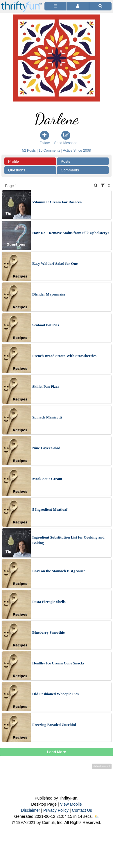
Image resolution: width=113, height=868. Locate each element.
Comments (70, 170)
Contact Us (82, 810)
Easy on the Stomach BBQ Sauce (59, 571)
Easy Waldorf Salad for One (55, 263)
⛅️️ (96, 816)
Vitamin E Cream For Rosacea (57, 202)
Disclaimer (30, 810)
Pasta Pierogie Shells (49, 602)
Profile (14, 161)
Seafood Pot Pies (46, 325)
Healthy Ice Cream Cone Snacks (58, 663)
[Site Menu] (55, 6)
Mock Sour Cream (47, 479)
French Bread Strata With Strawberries (64, 356)
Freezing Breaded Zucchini (54, 725)
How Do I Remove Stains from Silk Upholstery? (71, 233)
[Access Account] (78, 6)
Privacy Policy (56, 810)
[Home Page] (21, 3)
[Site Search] (100, 6)
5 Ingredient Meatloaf (50, 509)
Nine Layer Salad (46, 448)
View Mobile (71, 804)
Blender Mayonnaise (49, 294)
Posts (66, 161)
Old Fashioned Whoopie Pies (55, 694)
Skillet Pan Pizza (46, 386)
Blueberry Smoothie (49, 632)
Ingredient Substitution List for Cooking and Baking (68, 540)
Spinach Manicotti (47, 417)
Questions (17, 170)
